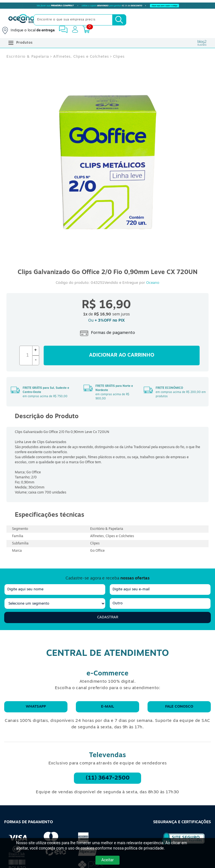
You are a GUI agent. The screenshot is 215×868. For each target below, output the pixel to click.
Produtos (21, 43)
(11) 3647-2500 (108, 778)
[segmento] (55, 603)
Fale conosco (179, 707)
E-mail (107, 707)
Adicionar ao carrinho (122, 355)
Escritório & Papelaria (28, 57)
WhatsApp (36, 707)
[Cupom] (107, 6)
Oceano (153, 283)
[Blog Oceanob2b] (202, 43)
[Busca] (119, 20)
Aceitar (107, 860)
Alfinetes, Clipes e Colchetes (81, 57)
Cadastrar (108, 617)
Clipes (119, 57)
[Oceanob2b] (21, 20)
